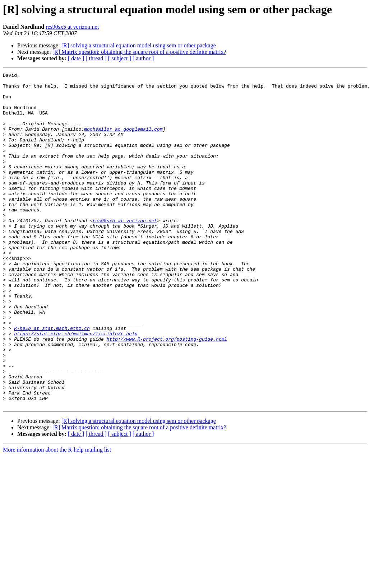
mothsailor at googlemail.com (123, 141)
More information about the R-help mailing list (57, 516)
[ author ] (143, 58)
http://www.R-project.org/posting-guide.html (167, 393)
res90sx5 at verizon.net (72, 27)
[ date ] (76, 58)
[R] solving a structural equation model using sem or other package (139, 45)
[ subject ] (120, 58)
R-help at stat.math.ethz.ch (52, 380)
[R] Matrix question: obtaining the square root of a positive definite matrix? (139, 52)
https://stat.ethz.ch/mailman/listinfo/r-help (76, 386)
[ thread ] (96, 58)
